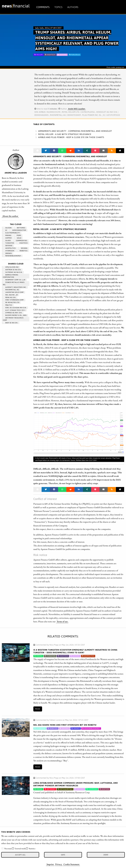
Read (38, 709)
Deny (106, 855)
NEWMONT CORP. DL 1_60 (14, 280)
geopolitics (9, 248)
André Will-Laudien (77, 109)
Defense (8, 246)
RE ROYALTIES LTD (11, 302)
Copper (7, 238)
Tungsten (9, 243)
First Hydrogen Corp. (14, 300)
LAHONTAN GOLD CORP (13, 292)
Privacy (59, 864)
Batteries (20, 228)
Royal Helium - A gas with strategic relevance (65, 134)
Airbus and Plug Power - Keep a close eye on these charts (71, 137)
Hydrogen (9, 251)
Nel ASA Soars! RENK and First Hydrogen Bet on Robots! (65, 725)
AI (5, 230)
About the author (10, 216)
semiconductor (18, 230)
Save (63, 855)
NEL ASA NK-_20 (11, 295)
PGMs (18, 235)
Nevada (23, 248)
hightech (23, 243)
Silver (7, 241)
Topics (58, 7)
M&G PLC (8, 305)
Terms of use (62, 621)
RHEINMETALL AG (11, 290)
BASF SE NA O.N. (11, 323)
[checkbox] (2, 848)
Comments (43, 7)
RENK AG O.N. (10, 297)
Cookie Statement (71, 864)
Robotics (23, 251)
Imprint (50, 864)
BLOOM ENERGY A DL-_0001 (15, 315)
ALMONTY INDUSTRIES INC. (15, 287)
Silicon (7, 228)
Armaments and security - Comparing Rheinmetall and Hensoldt (75, 131)
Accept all (20, 855)
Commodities (20, 241)
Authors (73, 7)
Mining (7, 235)
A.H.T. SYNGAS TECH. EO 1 (14, 310)
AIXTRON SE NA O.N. (12, 270)
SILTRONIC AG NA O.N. (13, 272)
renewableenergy (12, 256)
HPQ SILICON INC (11, 267)
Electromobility (12, 233)
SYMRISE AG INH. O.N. (13, 313)
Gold (18, 238)
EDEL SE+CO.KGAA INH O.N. (15, 308)
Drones (8, 253)
